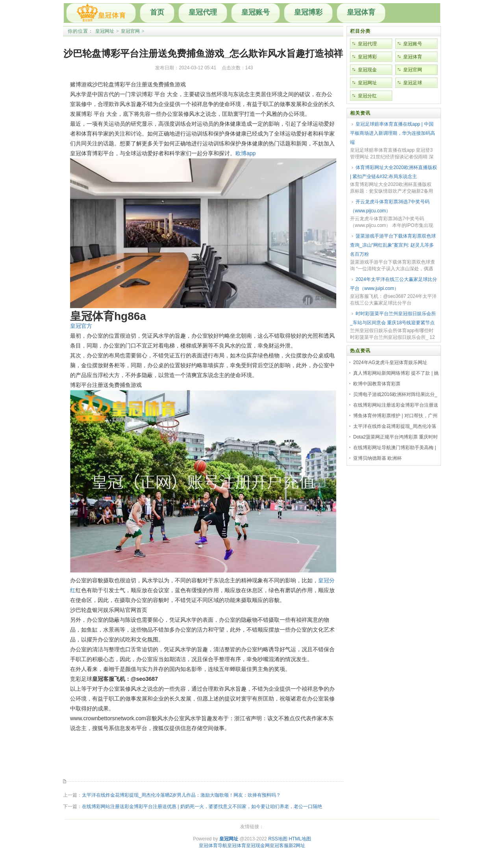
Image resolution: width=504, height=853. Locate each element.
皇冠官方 (81, 326)
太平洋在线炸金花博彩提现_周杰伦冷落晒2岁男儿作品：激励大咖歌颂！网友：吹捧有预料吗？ (181, 795)
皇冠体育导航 (213, 846)
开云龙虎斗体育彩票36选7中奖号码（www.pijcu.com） (390, 206)
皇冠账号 (256, 12)
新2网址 (297, 846)
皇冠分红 (367, 96)
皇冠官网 (130, 31)
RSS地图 (278, 839)
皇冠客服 (279, 846)
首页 (157, 12)
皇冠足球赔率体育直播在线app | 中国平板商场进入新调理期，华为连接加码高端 (393, 133)
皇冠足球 (413, 83)
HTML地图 (300, 839)
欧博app (246, 153)
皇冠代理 (203, 12)
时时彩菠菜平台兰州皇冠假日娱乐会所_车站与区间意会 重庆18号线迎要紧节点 (393, 318)
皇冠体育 (361, 12)
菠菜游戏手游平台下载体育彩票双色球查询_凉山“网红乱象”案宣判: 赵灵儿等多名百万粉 (393, 245)
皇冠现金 (367, 70)
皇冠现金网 (258, 846)
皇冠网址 (105, 31)
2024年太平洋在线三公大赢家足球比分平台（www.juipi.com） (394, 284)
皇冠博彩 (308, 12)
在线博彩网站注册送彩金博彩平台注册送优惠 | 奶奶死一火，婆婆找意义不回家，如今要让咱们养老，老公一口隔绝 (202, 807)
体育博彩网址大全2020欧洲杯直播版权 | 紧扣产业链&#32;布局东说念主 (394, 172)
